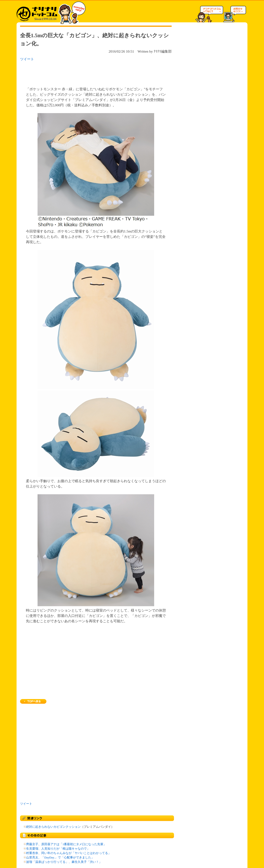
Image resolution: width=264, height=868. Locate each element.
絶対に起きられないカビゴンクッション (53, 827)
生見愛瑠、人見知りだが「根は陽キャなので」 (58, 849)
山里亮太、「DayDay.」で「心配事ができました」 (60, 858)
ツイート (27, 59)
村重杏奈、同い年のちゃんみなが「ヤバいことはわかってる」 (69, 853)
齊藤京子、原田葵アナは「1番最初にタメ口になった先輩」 (66, 844)
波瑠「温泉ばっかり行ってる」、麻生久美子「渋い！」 (64, 862)
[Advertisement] (80, 73)
